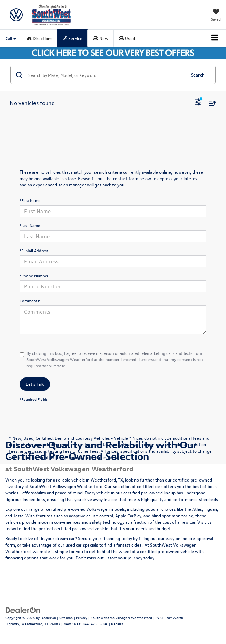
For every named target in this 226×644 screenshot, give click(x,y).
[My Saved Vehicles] (216, 16)
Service (73, 38)
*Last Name (30, 225)
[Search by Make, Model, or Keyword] (106, 75)
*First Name (30, 200)
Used (127, 38)
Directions (40, 38)
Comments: (30, 301)
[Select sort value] (211, 103)
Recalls (117, 624)
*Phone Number (34, 276)
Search (198, 75)
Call (11, 38)
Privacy (82, 617)
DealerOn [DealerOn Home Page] (48, 617)
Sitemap (66, 617)
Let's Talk (35, 384)
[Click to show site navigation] (215, 38)
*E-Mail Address (34, 251)
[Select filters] (198, 103)
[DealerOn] (23, 609)
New (101, 38)
